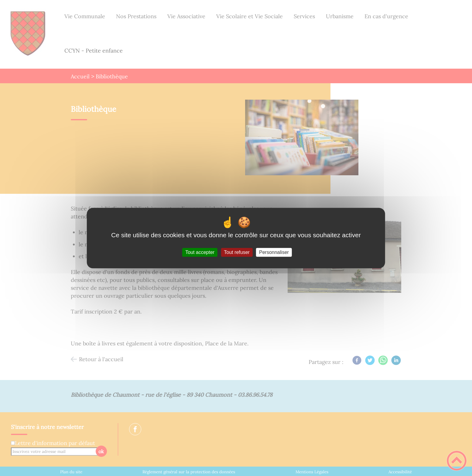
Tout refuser (237, 252)
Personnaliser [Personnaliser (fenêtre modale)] (274, 252)
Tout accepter (200, 252)
